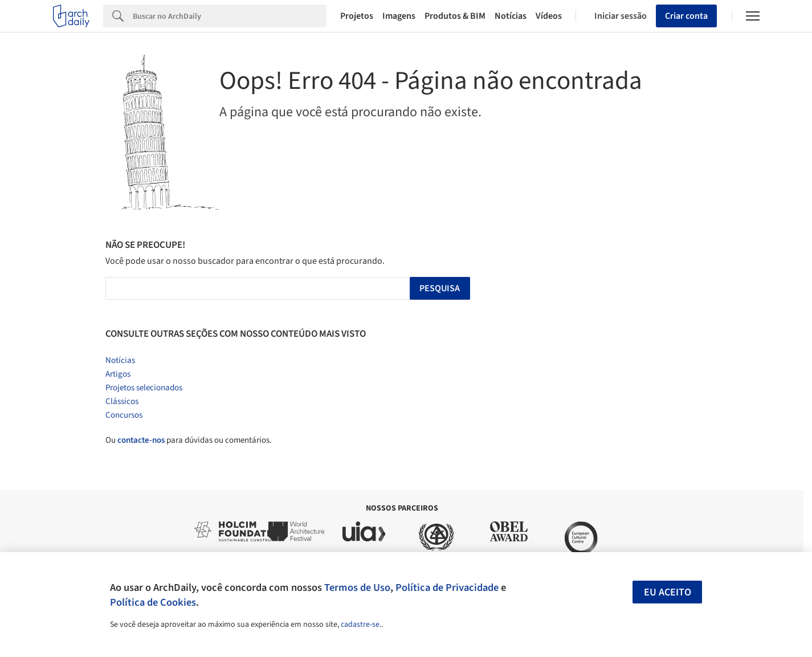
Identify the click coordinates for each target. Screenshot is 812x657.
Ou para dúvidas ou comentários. (189, 440)
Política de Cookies (153, 602)
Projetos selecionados (144, 388)
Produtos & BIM (455, 16)
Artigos (118, 374)
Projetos (357, 16)
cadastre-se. (361, 625)
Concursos (124, 415)
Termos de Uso (357, 587)
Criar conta (686, 16)
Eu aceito (668, 592)
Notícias (511, 16)
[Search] (230, 16)
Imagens (399, 16)
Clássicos (122, 401)
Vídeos (549, 16)
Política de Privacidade (447, 587)
